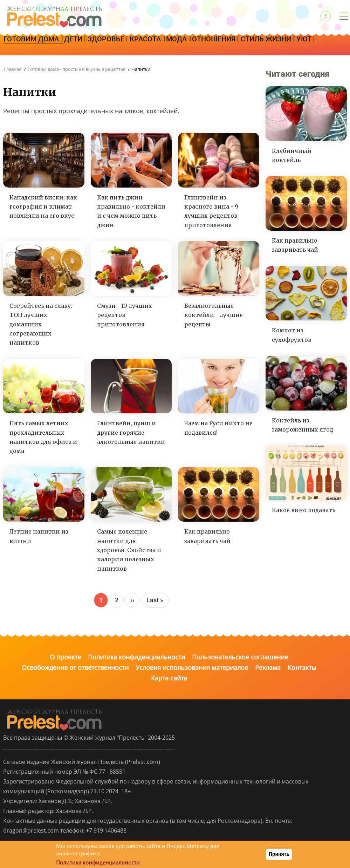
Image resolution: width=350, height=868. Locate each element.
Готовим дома (38, 45)
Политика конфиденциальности (136, 657)
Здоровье (132, 45)
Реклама (268, 667)
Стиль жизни (36, 65)
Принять (279, 854)
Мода (222, 45)
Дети (90, 45)
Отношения (269, 45)
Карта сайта (169, 678)
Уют (83, 65)
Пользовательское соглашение (240, 657)
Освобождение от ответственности (75, 667)
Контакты (302, 667)
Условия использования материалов (192, 667)
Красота (181, 45)
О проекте (65, 657)
